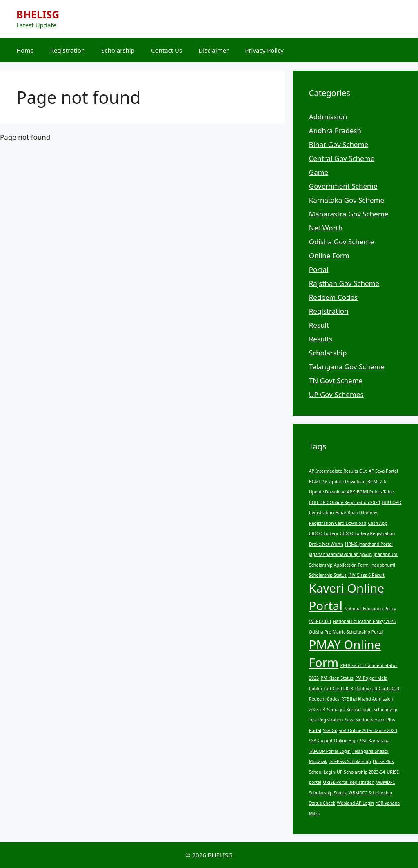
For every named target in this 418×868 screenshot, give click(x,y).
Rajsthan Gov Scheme (344, 283)
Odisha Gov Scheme (341, 242)
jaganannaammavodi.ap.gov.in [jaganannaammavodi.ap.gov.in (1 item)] (340, 554)
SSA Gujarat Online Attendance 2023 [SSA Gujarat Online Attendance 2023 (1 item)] (360, 730)
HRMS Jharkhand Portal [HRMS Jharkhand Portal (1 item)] (369, 544)
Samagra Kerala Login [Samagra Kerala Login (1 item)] (349, 710)
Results (321, 339)
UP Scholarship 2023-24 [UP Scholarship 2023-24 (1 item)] (361, 772)
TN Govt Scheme (336, 380)
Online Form (329, 255)
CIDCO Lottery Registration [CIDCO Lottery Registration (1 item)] (368, 533)
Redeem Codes (333, 297)
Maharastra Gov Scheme (349, 214)
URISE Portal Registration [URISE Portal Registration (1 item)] (349, 782)
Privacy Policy (264, 50)
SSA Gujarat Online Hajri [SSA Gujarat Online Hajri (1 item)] (334, 741)
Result (319, 325)
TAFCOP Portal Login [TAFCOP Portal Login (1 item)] (330, 751)
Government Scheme (343, 186)
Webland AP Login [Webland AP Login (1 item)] (355, 803)
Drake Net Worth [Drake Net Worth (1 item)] (326, 544)
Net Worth (326, 228)
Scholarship (118, 50)
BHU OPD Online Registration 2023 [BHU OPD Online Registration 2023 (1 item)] (345, 502)
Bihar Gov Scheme (339, 144)
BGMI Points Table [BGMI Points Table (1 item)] (375, 492)
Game (319, 172)
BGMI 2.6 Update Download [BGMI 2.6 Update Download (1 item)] (337, 482)
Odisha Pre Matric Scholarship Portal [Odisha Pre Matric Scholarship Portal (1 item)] (346, 632)
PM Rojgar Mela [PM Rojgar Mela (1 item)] (371, 678)
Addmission (328, 117)
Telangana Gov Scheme (347, 367)
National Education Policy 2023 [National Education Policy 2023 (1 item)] (364, 621)
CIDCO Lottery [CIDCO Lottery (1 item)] (324, 533)
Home (25, 50)
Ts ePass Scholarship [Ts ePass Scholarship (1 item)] (350, 761)
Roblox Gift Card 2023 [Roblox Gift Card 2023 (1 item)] (331, 689)
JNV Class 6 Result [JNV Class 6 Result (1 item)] (366, 575)
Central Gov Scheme (342, 158)
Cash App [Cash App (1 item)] (378, 523)
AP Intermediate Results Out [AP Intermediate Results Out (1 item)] (338, 471)
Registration (68, 50)
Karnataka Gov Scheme (347, 200)
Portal (319, 269)
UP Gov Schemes (336, 394)
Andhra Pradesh (335, 131)
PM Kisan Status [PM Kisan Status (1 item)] (337, 678)
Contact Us (167, 50)
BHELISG (38, 14)
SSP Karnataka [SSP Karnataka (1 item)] (375, 741)
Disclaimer (213, 50)
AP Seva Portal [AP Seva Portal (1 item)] (383, 471)
